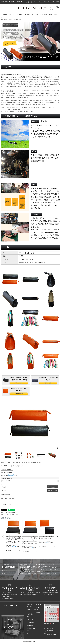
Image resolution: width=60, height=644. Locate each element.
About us (4, 570)
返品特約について (6, 495)
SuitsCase (12, 14)
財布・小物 (7, 19)
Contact (4, 573)
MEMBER (38, 605)
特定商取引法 (30, 626)
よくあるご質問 (30, 623)
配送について (30, 617)
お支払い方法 (30, 614)
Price (56, 14)
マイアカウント (39, 609)
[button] (3, 537)
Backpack (19, 14)
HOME (2, 19)
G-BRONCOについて (31, 610)
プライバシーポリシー (31, 629)
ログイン (38, 615)
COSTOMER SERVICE (30, 605)
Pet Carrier (27, 14)
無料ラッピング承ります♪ (9, 478)
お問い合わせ (30, 633)
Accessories (44, 14)
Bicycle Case (35, 14)
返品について (30, 620)
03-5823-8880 (50, 631)
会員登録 (38, 612)
